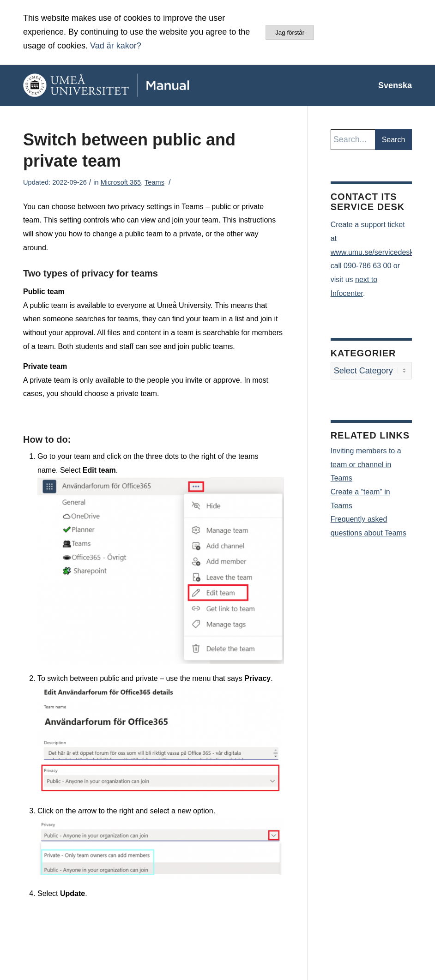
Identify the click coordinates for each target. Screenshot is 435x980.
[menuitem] (390, 85)
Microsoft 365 (121, 182)
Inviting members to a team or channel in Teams (366, 464)
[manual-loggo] (127, 85)
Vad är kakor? (116, 46)
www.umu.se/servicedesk (372, 252)
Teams (154, 182)
